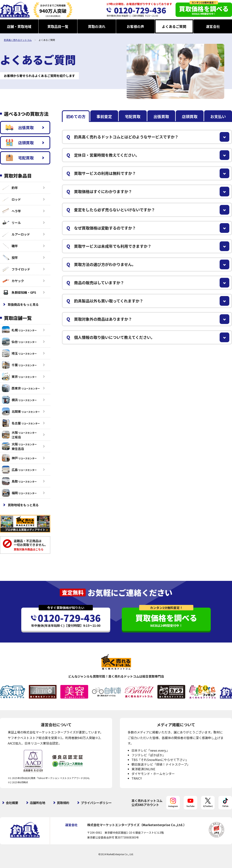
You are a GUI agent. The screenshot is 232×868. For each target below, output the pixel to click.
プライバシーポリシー (96, 803)
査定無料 (73, 592)
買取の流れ (97, 26)
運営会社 (213, 26)
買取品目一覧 (58, 26)
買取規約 (63, 803)
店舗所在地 (38, 803)
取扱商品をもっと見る (23, 304)
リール (11, 223)
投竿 (10, 257)
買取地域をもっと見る (23, 505)
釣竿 (10, 188)
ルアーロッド (16, 234)
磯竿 (10, 246)
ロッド (11, 199)
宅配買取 (20, 158)
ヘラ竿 (11, 211)
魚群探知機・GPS (19, 292)
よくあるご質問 (174, 26)
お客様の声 (135, 26)
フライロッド (16, 269)
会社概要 (12, 803)
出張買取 (20, 128)
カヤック (13, 281)
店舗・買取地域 (19, 26)
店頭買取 (20, 143)
